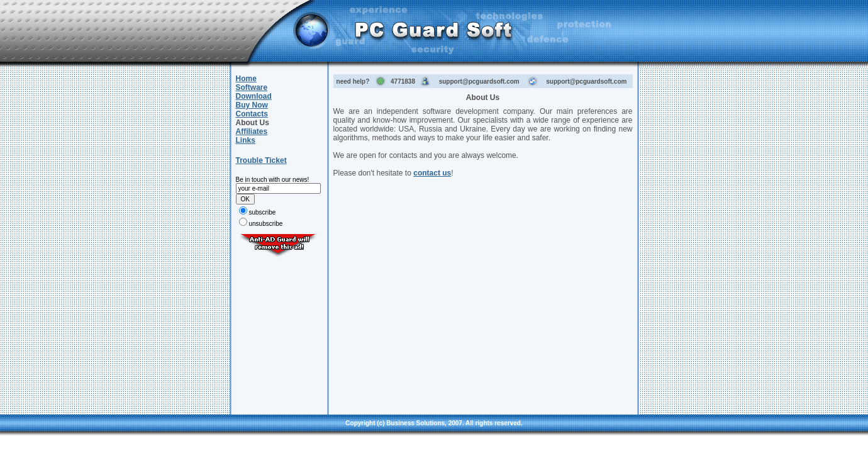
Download (254, 96)
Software (252, 87)
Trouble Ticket (261, 160)
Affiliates (252, 131)
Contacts (252, 114)
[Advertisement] (278, 333)
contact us (432, 173)
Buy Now (252, 105)
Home (246, 79)
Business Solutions (415, 423)
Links (246, 140)
